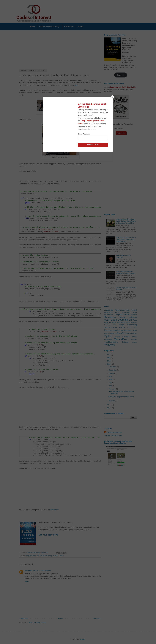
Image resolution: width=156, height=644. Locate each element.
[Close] (112, 97)
